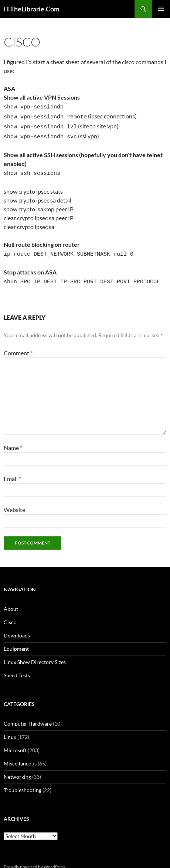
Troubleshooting (23, 782)
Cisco (10, 614)
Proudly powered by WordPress (35, 859)
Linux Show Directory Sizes (35, 654)
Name (13, 440)
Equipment (16, 641)
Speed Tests (17, 668)
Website (14, 502)
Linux (10, 729)
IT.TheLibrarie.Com (32, 9)
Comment (18, 345)
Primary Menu (161, 9)
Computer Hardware (28, 716)
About (11, 601)
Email (12, 471)
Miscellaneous (20, 756)
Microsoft (15, 742)
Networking (17, 769)
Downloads (17, 628)
